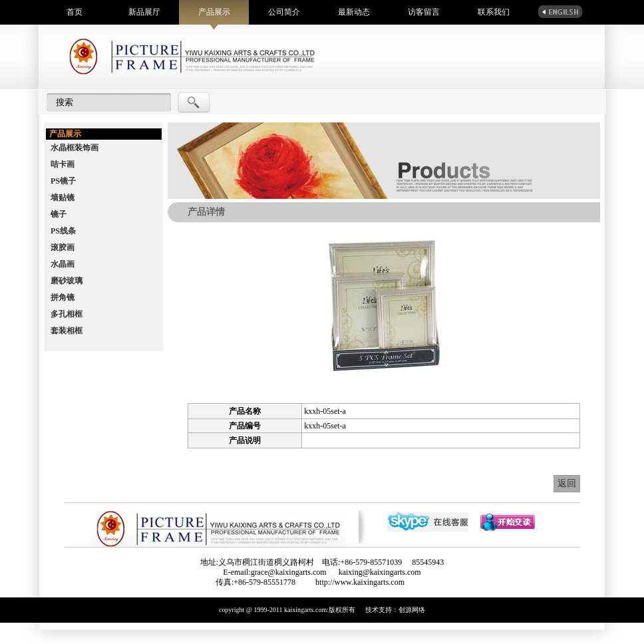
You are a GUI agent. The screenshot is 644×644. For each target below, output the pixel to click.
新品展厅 (144, 12)
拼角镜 (63, 297)
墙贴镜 (63, 198)
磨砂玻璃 (67, 281)
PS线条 (63, 231)
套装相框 (67, 331)
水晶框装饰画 (75, 148)
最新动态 (354, 12)
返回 (567, 483)
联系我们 (494, 12)
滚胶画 (63, 247)
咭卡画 (63, 164)
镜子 (59, 214)
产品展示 (214, 12)
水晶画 (63, 264)
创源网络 (412, 610)
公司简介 (284, 12)
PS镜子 (63, 181)
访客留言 (424, 12)
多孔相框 (67, 314)
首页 (75, 12)
